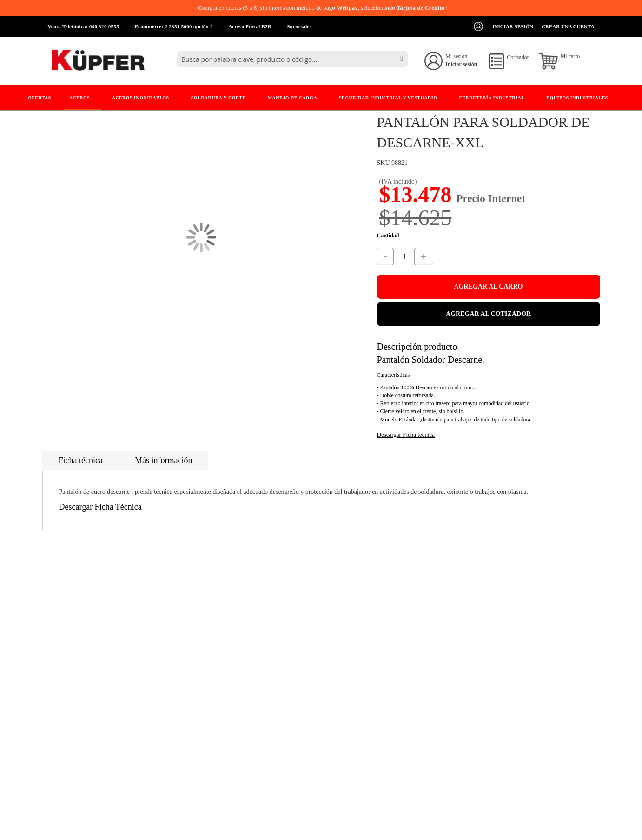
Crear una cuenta (568, 26)
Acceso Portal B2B (250, 26)
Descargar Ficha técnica (406, 435)
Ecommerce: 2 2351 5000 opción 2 (173, 26)
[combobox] (292, 59)
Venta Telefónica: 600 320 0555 (83, 26)
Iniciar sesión (513, 26)
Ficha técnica (81, 460)
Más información (163, 460)
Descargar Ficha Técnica (100, 507)
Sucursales (299, 26)
